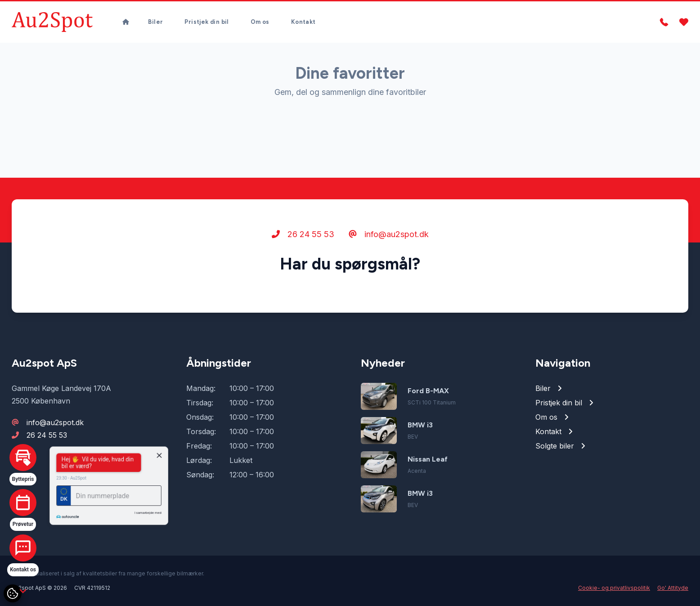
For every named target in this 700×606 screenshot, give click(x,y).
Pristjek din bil (206, 22)
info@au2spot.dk (389, 234)
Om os (260, 22)
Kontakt (303, 22)
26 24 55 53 (303, 234)
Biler (155, 22)
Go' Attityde (673, 588)
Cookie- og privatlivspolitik (614, 588)
